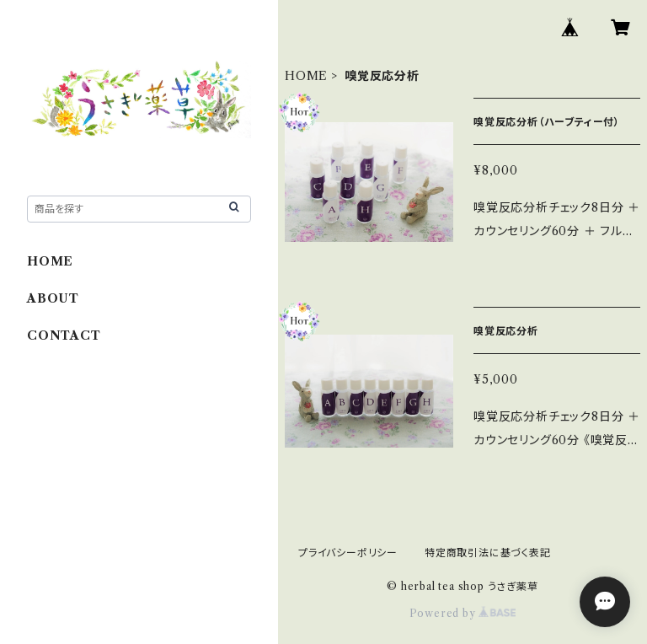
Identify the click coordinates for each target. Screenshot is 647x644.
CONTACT (64, 335)
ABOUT (53, 298)
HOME (306, 76)
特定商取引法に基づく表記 (488, 553)
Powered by (463, 613)
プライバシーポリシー (348, 553)
